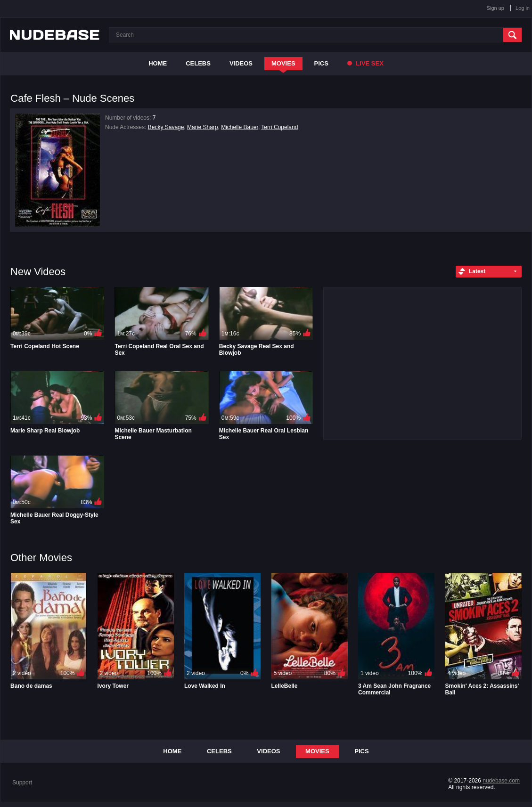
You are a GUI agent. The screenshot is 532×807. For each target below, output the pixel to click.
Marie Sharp (202, 127)
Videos (241, 63)
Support (22, 783)
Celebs (198, 63)
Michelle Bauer (240, 127)
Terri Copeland (279, 127)
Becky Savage (166, 127)
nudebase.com (501, 781)
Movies (283, 63)
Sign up (495, 8)
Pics (321, 63)
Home (158, 63)
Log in (523, 8)
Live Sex (365, 63)
